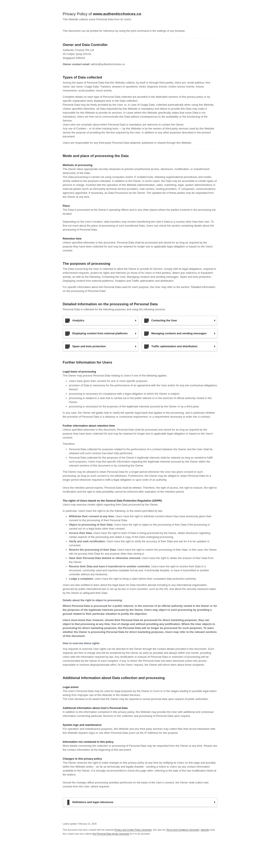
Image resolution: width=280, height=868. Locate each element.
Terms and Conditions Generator (183, 830)
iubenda (205, 830)
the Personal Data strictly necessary (111, 834)
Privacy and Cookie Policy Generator (133, 830)
